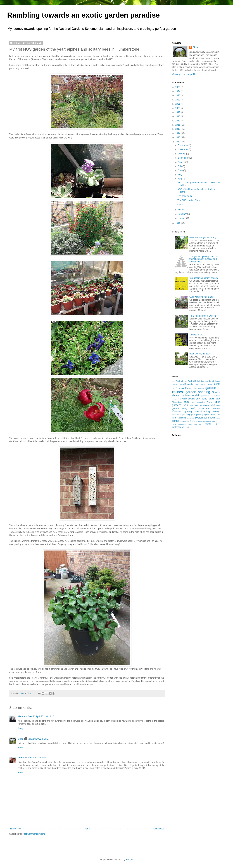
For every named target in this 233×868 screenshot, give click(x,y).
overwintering (202, 411)
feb (173, 388)
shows (212, 418)
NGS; (193, 408)
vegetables (182, 424)
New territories (198, 402)
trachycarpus (203, 421)
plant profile (196, 415)
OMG (180, 204)
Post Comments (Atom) (34, 834)
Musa (187, 402)
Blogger (129, 860)
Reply (21, 728)
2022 (178, 100)
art (182, 381)
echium (209, 384)
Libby (21, 758)
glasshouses (206, 396)
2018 (178, 116)
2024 (178, 91)
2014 (178, 133)
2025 (178, 87)
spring (176, 421)
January (182, 218)
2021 (178, 104)
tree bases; (213, 421)
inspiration (182, 399)
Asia (185, 381)
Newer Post (16, 829)
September (184, 158)
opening (188, 411)
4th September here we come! (204, 316)
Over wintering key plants (202, 297)
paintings (217, 411)
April (180, 179)
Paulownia (177, 415)
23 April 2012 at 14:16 (43, 716)
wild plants (199, 424)
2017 (178, 121)
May (180, 175)
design (198, 384)
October (182, 154)
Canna (218, 381)
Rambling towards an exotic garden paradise (83, 15)
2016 (178, 125)
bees (211, 381)
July (180, 166)
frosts (195, 388)
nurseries (217, 409)
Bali (199, 381)
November (183, 149)
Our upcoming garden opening (204, 278)
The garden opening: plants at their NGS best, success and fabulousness (204, 259)
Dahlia (181, 384)
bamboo (205, 381)
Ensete (216, 384)
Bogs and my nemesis (200, 354)
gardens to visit (190, 396)
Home (87, 829)
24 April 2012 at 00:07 (39, 739)
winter (209, 424)
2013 (178, 137)
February (183, 214)
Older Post (159, 829)
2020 (178, 108)
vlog (190, 424)
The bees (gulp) (185, 196)
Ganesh (201, 388)
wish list (186, 427)
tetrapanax (185, 421)
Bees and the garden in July (203, 237)
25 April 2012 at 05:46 (35, 758)
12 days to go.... (197, 335)
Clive (21, 739)
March (181, 210)
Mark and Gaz (25, 716)
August (182, 162)
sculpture (190, 418)
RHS (174, 418)
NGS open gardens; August (196, 405)
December (183, 145)
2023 (178, 95)
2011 (178, 223)
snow (218, 418)
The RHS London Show (189, 200)
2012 (178, 142)
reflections (216, 415)
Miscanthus (177, 402)
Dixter (203, 384)
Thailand (193, 421)
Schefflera (182, 418)
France (189, 388)
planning (186, 415)
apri (173, 381)
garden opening (198, 392)
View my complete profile (184, 74)
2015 (178, 129)
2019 (178, 112)
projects (206, 415)
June (181, 170)
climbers (175, 384)
